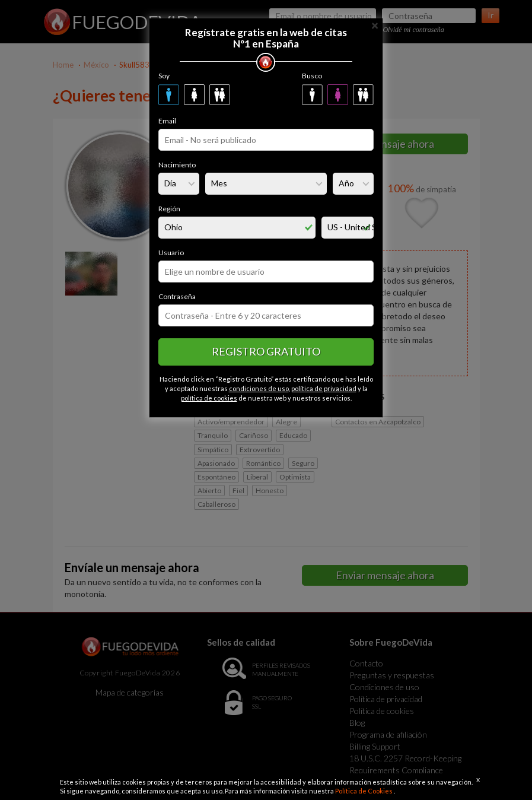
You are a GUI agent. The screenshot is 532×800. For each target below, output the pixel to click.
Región (169, 209)
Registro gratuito (266, 351)
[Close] (375, 25)
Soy (164, 76)
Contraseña (177, 296)
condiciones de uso (259, 388)
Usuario (171, 253)
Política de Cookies (364, 791)
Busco (312, 76)
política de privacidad (324, 388)
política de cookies (209, 398)
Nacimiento (177, 165)
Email (167, 121)
